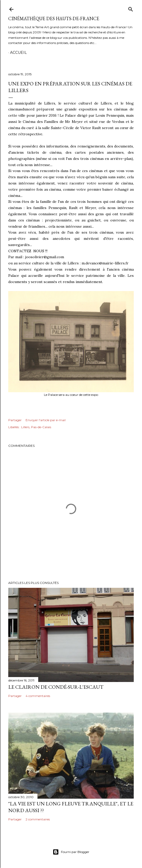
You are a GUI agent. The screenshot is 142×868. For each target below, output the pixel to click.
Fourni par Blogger (71, 852)
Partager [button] (15, 420)
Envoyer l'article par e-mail (46, 420)
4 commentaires (38, 696)
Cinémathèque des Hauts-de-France (54, 18)
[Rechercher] (131, 8)
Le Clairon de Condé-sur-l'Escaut (56, 687)
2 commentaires (38, 819)
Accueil (18, 53)
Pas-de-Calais (41, 427)
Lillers (25, 427)
